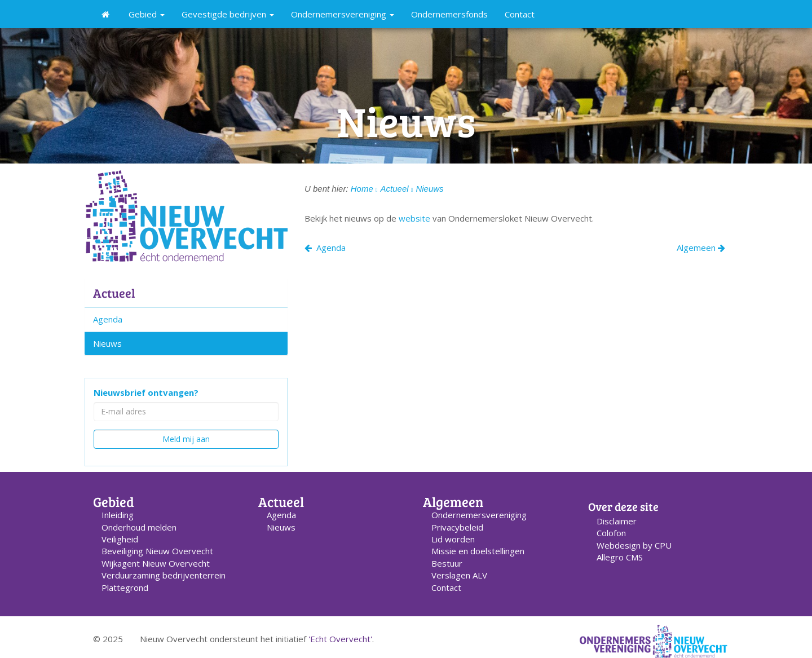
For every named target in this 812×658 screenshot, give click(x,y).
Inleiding (118, 515)
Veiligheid (120, 539)
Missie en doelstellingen (478, 551)
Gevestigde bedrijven (228, 14)
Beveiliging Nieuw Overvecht (157, 551)
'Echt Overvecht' (340, 639)
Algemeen (701, 248)
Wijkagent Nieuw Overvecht (156, 563)
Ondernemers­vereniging (479, 515)
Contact (520, 14)
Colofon (611, 533)
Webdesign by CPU (634, 545)
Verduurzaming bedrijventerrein (164, 575)
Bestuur (447, 563)
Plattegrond (125, 588)
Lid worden (453, 539)
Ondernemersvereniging (343, 14)
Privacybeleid (457, 527)
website (416, 218)
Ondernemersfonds (449, 14)
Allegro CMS (620, 557)
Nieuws (107, 343)
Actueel (114, 293)
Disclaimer (617, 521)
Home (362, 189)
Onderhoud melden (139, 527)
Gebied (147, 14)
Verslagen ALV (459, 575)
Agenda (108, 319)
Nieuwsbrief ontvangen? (146, 392)
